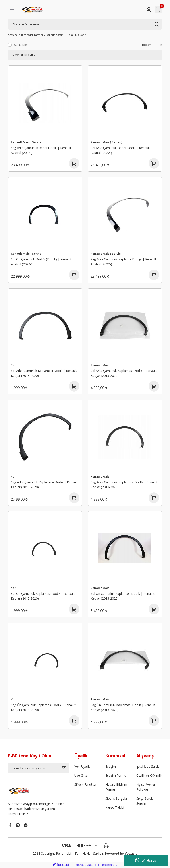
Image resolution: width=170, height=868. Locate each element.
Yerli (14, 365)
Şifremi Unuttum (86, 784)
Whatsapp (146, 860)
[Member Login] (149, 10)
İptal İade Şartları (149, 766)
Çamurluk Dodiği (77, 35)
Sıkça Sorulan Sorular (146, 801)
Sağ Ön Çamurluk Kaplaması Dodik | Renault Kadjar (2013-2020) (43, 707)
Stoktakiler (21, 45)
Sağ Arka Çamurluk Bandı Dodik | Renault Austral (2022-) (41, 150)
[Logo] (33, 10)
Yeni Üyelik (82, 766)
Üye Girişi (81, 775)
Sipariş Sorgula (116, 798)
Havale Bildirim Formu (116, 787)
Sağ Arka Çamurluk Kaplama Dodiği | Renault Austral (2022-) (123, 262)
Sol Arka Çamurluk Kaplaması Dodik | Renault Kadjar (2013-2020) (44, 373)
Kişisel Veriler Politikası (146, 787)
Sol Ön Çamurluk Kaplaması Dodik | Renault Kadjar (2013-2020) (43, 596)
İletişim (111, 766)
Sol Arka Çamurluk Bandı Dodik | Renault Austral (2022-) (120, 150)
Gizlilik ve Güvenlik (149, 775)
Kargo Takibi (115, 807)
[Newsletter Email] (39, 768)
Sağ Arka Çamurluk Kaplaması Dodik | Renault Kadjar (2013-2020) (44, 485)
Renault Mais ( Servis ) (27, 142)
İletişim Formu (116, 775)
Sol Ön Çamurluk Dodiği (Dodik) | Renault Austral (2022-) (41, 262)
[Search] (85, 24)
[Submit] (65, 768)
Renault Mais (100, 365)
